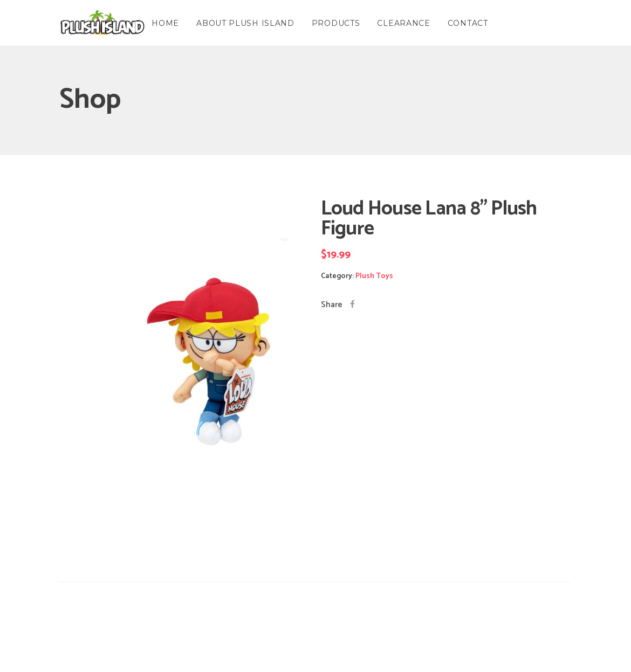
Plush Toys (374, 276)
